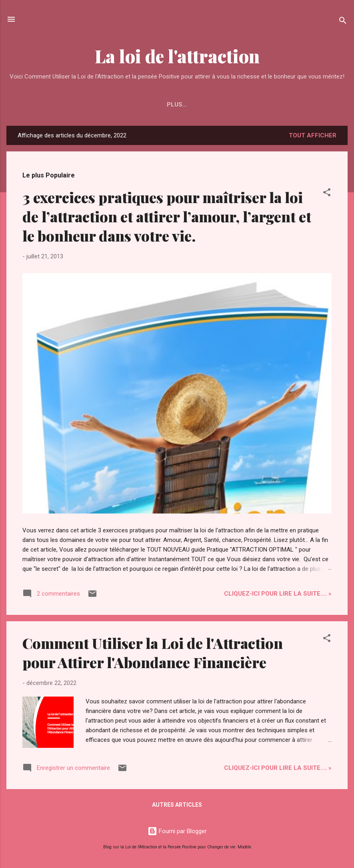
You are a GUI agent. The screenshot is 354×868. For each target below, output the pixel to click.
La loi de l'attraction (177, 56)
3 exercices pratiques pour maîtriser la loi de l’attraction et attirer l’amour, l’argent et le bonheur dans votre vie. (167, 216)
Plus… (267, 105)
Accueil (90, 105)
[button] (327, 194)
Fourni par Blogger (177, 831)
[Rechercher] (343, 22)
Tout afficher (313, 135)
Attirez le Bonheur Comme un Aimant (180, 105)
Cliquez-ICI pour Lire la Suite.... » (278, 594)
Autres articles (177, 805)
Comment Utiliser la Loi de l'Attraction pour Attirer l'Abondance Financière (153, 653)
